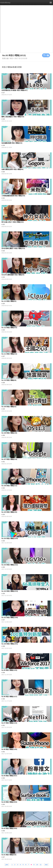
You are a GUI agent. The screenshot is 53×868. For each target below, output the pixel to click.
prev (7, 865)
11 (41, 865)
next (46, 865)
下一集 (46, 55)
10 (37, 865)
